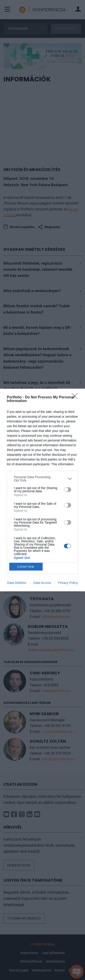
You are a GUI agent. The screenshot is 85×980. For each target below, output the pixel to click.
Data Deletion (17, 583)
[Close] (76, 397)
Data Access (42, 583)
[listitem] (42, 479)
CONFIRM (26, 567)
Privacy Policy (68, 583)
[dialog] (42, 490)
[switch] (68, 490)
